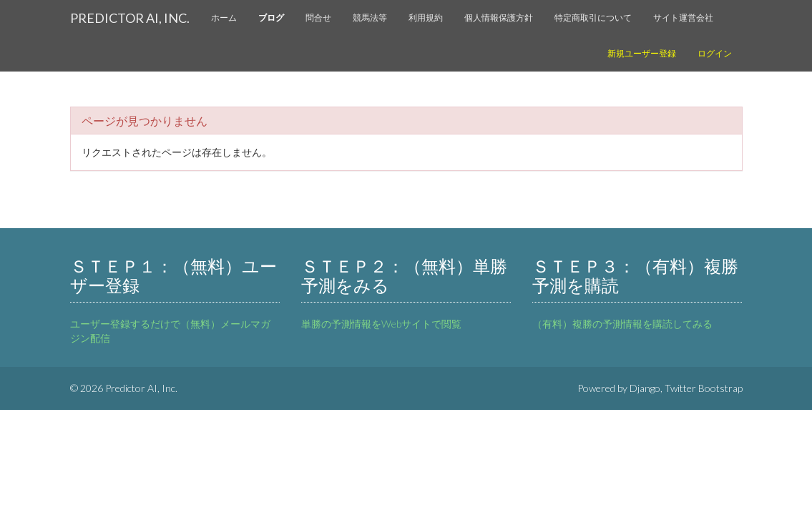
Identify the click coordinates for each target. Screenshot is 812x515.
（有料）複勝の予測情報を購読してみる (622, 324)
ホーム (224, 18)
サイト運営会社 (683, 18)
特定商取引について (593, 18)
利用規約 (426, 18)
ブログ (271, 18)
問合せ (318, 18)
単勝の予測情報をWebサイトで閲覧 (381, 324)
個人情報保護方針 (499, 18)
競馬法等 (370, 18)
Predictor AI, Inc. (130, 18)
